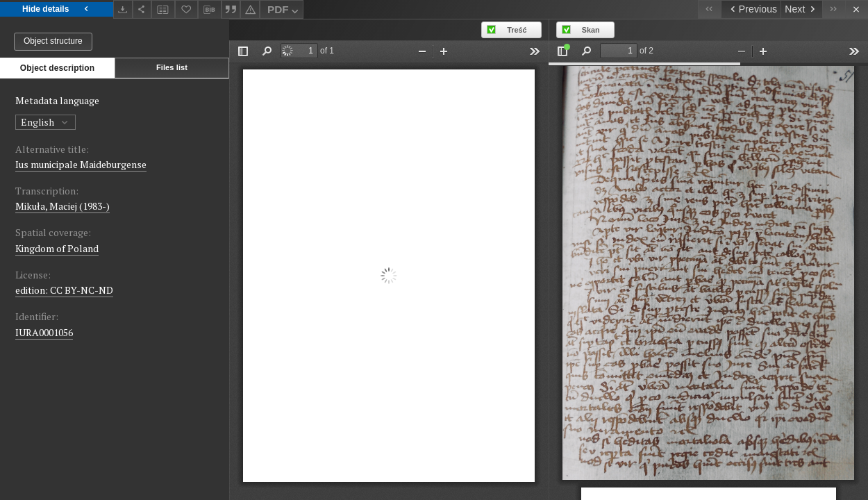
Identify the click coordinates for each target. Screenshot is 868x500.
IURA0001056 (44, 332)
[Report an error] (250, 9)
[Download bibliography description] (210, 10)
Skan (591, 30)
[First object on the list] (709, 9)
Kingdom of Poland (57, 248)
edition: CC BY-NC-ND (64, 290)
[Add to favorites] (187, 9)
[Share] (142, 9)
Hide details (57, 9)
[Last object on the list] (834, 9)
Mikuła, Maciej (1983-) (62, 206)
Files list (172, 67)
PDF (284, 11)
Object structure (53, 41)
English (45, 122)
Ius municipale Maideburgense (81, 164)
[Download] (123, 9)
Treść (517, 30)
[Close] (857, 9)
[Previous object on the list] (751, 9)
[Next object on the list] (801, 9)
